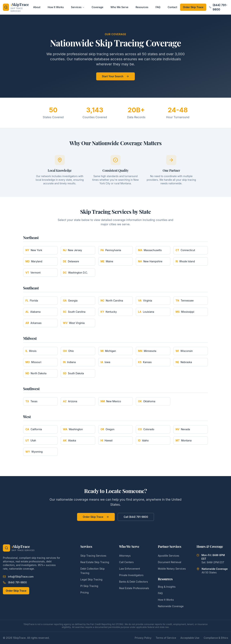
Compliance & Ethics (216, 638)
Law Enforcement (130, 569)
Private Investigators (131, 575)
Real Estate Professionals (134, 588)
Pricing (84, 592)
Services (78, 7)
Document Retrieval (170, 562)
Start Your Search (116, 76)
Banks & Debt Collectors (134, 582)
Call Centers (126, 562)
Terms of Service (166, 638)
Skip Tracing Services (93, 556)
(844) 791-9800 (218, 7)
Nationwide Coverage (171, 606)
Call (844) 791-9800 (136, 517)
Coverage (98, 7)
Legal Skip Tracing (91, 579)
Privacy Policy (143, 638)
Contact (172, 7)
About (37, 7)
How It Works (56, 7)
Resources (142, 7)
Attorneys (125, 556)
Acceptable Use (190, 638)
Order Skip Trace (193, 7)
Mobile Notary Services (172, 569)
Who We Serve (119, 7)
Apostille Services (169, 556)
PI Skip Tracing (89, 586)
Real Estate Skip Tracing (95, 562)
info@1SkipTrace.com (18, 577)
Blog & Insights (167, 587)
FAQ (158, 7)
